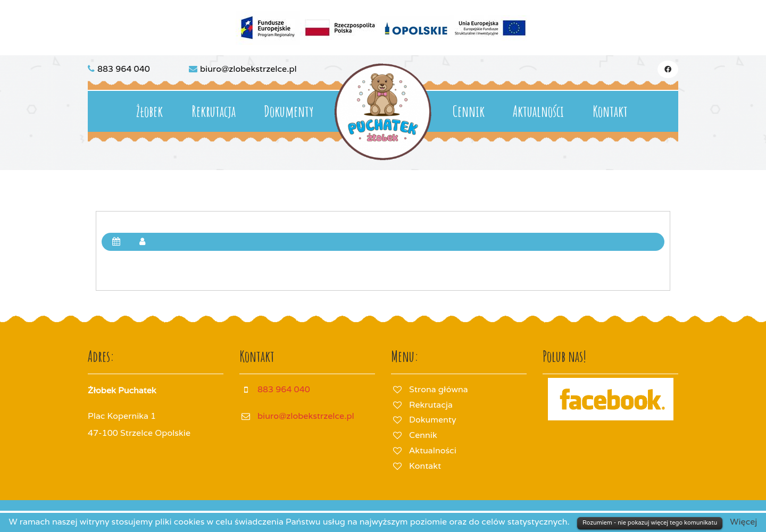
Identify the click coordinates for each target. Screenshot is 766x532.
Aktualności (538, 111)
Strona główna (439, 389)
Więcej (743, 522)
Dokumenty (289, 111)
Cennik (469, 111)
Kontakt (610, 111)
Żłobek (149, 111)
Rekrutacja (214, 111)
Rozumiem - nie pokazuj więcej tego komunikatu (650, 522)
